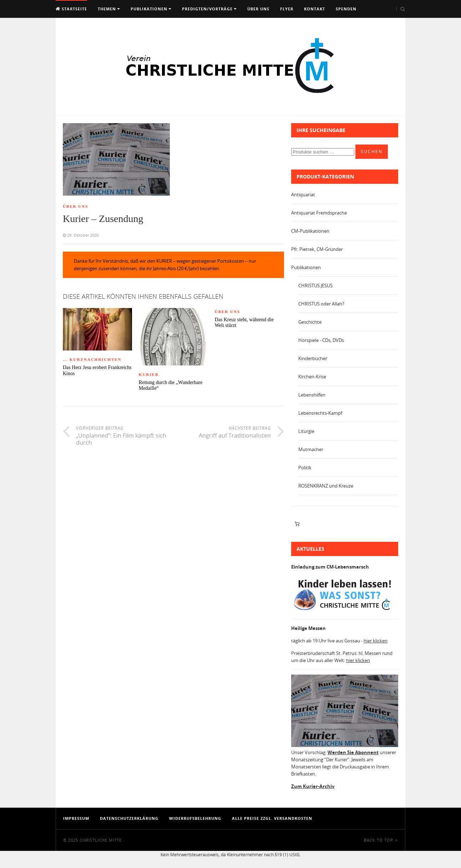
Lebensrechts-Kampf (320, 413)
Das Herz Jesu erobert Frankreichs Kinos (97, 370)
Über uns (258, 9)
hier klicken (376, 641)
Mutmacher (311, 449)
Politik (305, 468)
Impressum (76, 818)
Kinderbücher (313, 358)
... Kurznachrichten (92, 359)
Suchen (372, 152)
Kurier (149, 374)
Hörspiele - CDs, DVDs (321, 340)
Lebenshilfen (312, 395)
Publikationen (149, 9)
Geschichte (310, 322)
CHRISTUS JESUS (315, 286)
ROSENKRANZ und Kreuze (326, 486)
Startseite (71, 9)
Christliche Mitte (101, 840)
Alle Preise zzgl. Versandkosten (272, 818)
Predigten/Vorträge (207, 9)
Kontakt (315, 9)
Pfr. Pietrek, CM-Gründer (317, 249)
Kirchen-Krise (312, 377)
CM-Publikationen (310, 231)
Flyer (287, 9)
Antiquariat (303, 195)
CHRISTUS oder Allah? (321, 304)
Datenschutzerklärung (129, 818)
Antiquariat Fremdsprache (319, 213)
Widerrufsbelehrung (195, 818)
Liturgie (306, 431)
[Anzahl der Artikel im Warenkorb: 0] (297, 524)
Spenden (346, 9)
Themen (107, 9)
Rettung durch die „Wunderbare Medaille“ (171, 385)
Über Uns (75, 206)
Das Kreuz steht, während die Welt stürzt (244, 323)
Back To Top (381, 840)
